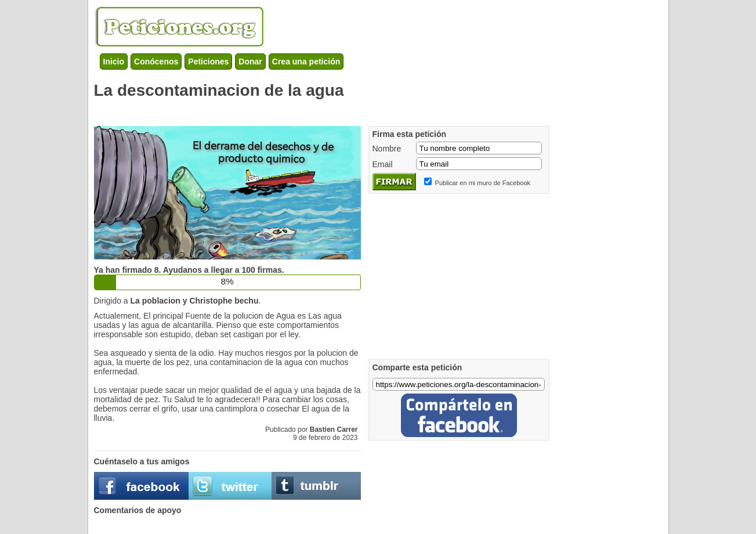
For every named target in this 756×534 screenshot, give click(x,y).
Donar (250, 62)
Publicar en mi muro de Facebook (483, 183)
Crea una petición (306, 62)
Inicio (114, 62)
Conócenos (156, 62)
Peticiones (208, 62)
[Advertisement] (305, 110)
